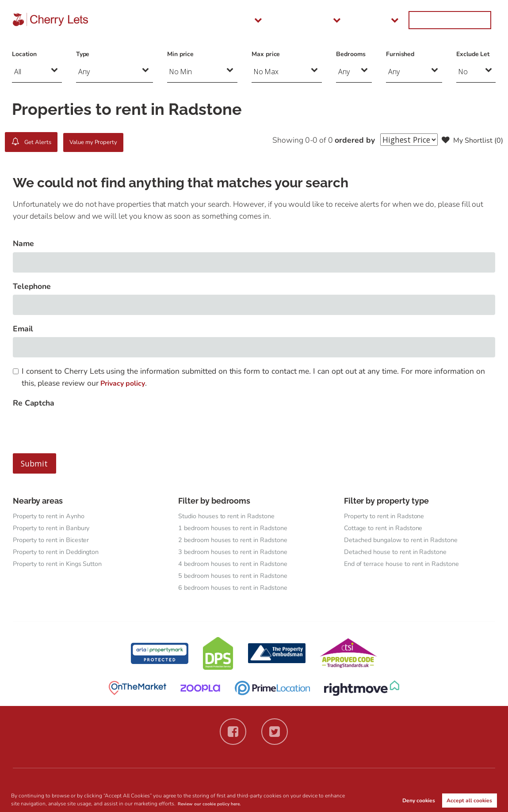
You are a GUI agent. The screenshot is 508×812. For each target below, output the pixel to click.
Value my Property (118, 142)
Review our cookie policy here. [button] (216, 803)
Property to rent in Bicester (55, 541)
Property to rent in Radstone (389, 516)
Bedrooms (351, 54)
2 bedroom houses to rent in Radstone (238, 541)
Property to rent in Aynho (53, 516)
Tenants (300, 20)
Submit (34, 463)
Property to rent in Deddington (61, 553)
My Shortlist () (470, 140)
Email (23, 329)
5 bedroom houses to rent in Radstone (238, 578)
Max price (266, 54)
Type (83, 54)
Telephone (32, 286)
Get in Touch (463, 20)
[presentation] (80, 429)
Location (24, 54)
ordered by (346, 140)
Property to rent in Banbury (56, 528)
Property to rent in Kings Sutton (63, 565)
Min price (181, 54)
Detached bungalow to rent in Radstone (406, 541)
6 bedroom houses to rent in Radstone (238, 590)
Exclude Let (473, 54)
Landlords (353, 20)
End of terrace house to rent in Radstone (407, 565)
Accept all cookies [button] (469, 800)
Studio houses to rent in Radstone (231, 516)
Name (23, 243)
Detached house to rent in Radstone (400, 553)
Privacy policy (125, 383)
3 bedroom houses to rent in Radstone (238, 553)
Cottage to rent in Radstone (387, 528)
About (404, 20)
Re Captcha (34, 403)
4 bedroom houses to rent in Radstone (238, 565)
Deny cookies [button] (419, 800)
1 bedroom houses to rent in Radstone (238, 528)
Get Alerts (38, 142)
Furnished (400, 54)
